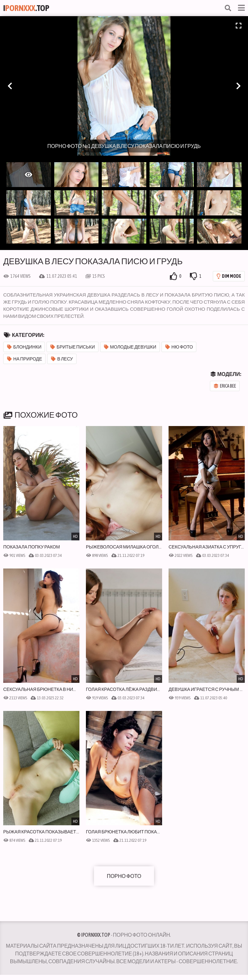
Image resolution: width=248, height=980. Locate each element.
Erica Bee (225, 386)
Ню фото (179, 347)
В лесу (62, 359)
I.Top (26, 8)
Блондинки (24, 347)
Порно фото (124, 876)
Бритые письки (73, 347)
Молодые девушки (130, 347)
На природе (25, 359)
